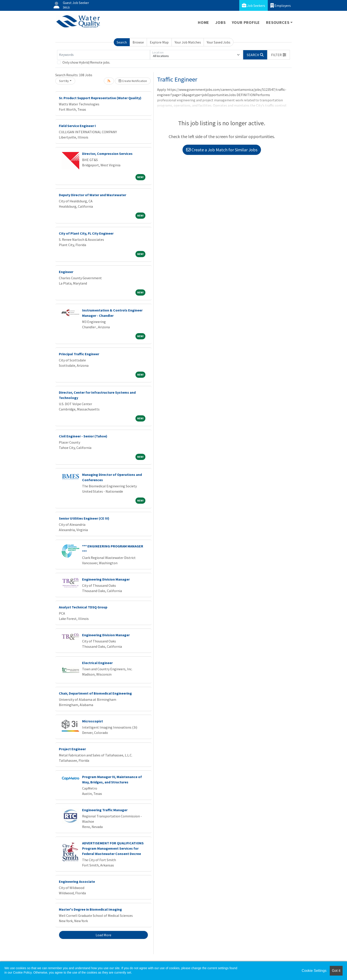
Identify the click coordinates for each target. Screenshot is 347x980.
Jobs (220, 22)
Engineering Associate (77, 881)
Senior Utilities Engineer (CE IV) (84, 518)
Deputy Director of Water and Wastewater (93, 195)
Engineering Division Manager (106, 579)
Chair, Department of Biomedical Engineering (95, 693)
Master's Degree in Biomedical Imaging (90, 909)
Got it (336, 971)
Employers (281, 5)
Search (122, 42)
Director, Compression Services (107, 154)
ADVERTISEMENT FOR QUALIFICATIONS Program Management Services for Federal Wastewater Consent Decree (113, 848)
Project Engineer (72, 749)
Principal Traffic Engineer (79, 354)
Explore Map (159, 42)
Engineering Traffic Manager (105, 810)
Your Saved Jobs (219, 42)
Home (203, 22)
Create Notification (133, 81)
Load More (103, 935)
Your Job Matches (188, 42)
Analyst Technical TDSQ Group (83, 607)
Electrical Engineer (97, 663)
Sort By (64, 81)
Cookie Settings (314, 971)
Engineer (66, 272)
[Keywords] (104, 55)
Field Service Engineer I (77, 126)
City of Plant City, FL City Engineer (86, 233)
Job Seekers (254, 5)
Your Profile (246, 22)
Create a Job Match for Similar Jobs (222, 150)
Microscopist (93, 721)
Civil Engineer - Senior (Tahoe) (83, 436)
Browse (138, 42)
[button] (279, 55)
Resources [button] (278, 22)
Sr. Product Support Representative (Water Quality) (100, 98)
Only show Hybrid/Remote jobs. (86, 62)
